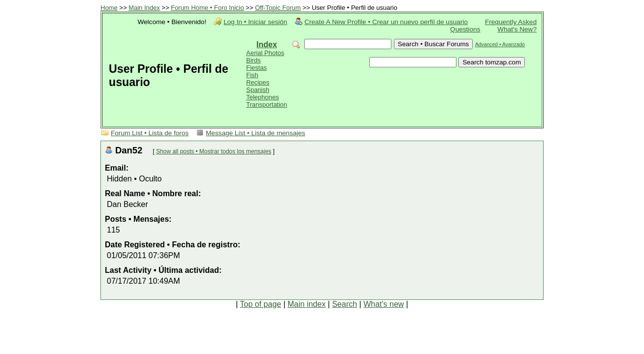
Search (344, 304)
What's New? (517, 29)
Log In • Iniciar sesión (255, 22)
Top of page (260, 304)
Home (109, 8)
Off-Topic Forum (278, 8)
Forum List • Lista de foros (150, 133)
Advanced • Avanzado (500, 44)
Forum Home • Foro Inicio (207, 8)
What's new (384, 304)
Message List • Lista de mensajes (256, 133)
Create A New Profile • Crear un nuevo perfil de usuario (386, 22)
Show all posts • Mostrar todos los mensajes (214, 151)
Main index (306, 304)
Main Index (144, 8)
